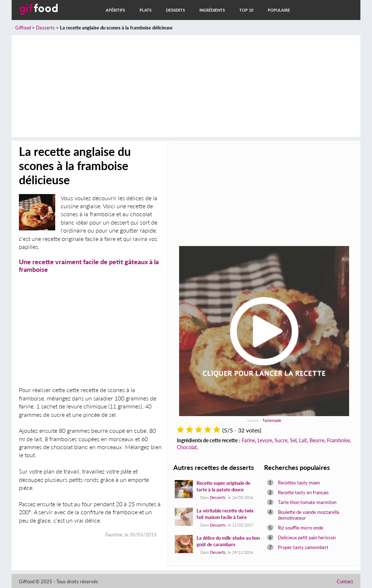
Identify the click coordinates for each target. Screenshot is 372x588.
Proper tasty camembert (303, 547)
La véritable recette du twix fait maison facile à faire (225, 514)
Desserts (175, 10)
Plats (145, 10)
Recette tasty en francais (303, 492)
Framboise (338, 440)
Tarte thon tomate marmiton (307, 502)
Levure (265, 440)
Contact (345, 581)
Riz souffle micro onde (301, 528)
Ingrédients (212, 10)
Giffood (23, 28)
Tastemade (272, 420)
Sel (293, 440)
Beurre (317, 440)
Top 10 (246, 10)
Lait (303, 440)
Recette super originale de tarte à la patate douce (223, 486)
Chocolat (187, 447)
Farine (248, 440)
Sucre (281, 440)
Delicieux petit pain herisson (307, 537)
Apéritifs (115, 10)
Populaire (279, 10)
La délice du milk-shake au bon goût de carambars (228, 541)
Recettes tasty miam (299, 483)
